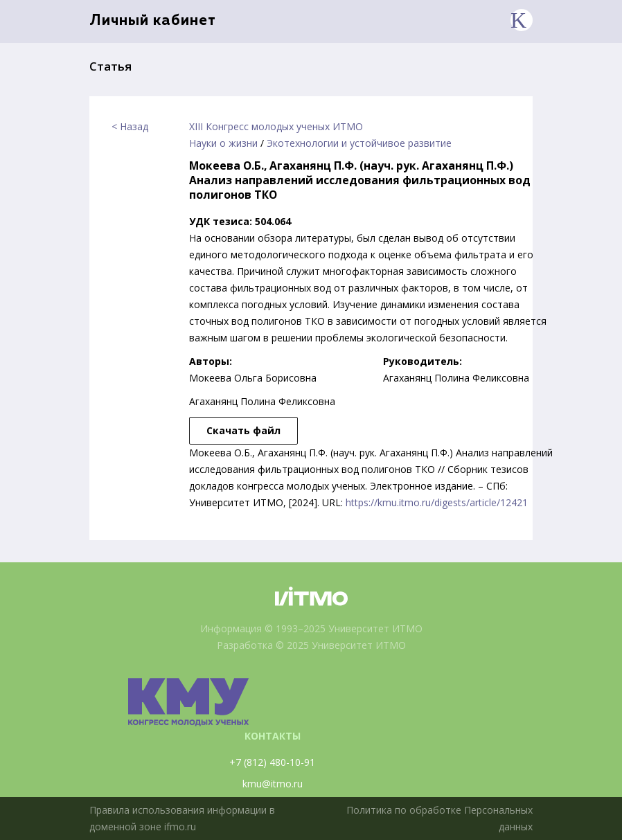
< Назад (130, 126)
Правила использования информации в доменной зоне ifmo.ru (182, 818)
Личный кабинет (153, 21)
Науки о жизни (223, 143)
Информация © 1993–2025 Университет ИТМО (311, 628)
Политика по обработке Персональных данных (439, 818)
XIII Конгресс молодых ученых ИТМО (276, 126)
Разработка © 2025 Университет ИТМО (311, 645)
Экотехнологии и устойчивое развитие (359, 143)
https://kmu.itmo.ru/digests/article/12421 (437, 502)
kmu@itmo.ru (273, 784)
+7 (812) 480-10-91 (272, 762)
